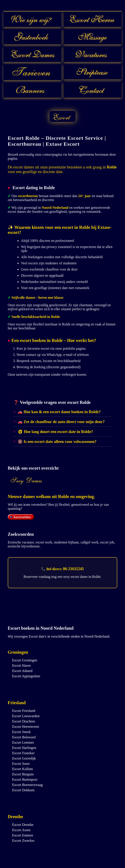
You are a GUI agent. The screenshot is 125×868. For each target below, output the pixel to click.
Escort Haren (21, 665)
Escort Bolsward (24, 737)
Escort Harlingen (24, 748)
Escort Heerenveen (26, 727)
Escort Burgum (23, 774)
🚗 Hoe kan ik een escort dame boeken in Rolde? (59, 412)
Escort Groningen (25, 660)
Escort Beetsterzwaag (27, 785)
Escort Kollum (23, 769)
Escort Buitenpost (25, 779)
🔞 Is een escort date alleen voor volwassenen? (57, 442)
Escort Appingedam (26, 676)
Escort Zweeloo (23, 841)
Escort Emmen (23, 835)
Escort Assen (21, 830)
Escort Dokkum (23, 790)
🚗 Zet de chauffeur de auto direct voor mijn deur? (61, 422)
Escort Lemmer (23, 742)
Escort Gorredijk (24, 758)
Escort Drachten (24, 721)
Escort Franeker (23, 753)
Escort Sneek (21, 732)
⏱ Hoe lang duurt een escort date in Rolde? (55, 432)
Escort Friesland (24, 711)
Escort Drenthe (23, 825)
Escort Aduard (22, 671)
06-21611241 (73, 569)
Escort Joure (21, 764)
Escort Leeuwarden (26, 716)
